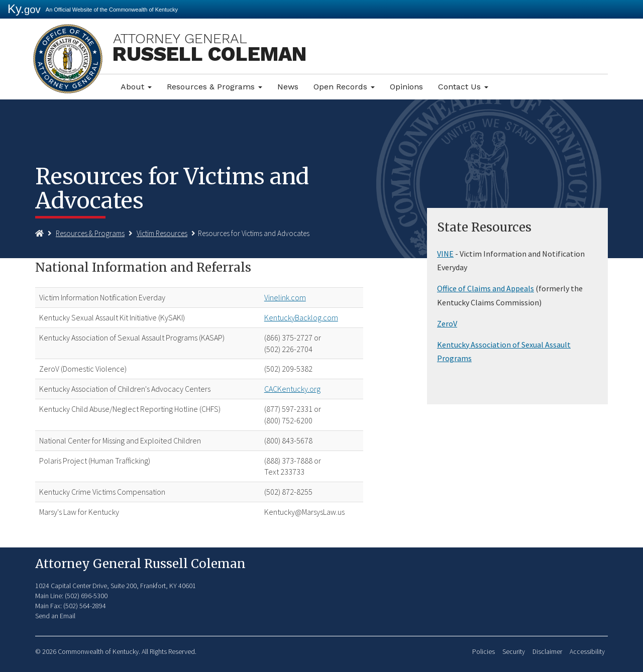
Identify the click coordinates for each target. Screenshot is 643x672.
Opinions (406, 87)
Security (514, 652)
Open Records (344, 87)
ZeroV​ (447, 323)
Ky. (24, 9)
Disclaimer (547, 652)
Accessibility (587, 652)
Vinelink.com (285, 297)
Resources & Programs (215, 87)
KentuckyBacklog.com (301, 317)
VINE (445, 254)
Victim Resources (162, 233)
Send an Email (55, 616)
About (136, 87)
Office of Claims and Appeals (486, 288)
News (288, 87)
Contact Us (463, 87)
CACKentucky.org (292, 389)
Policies (484, 652)
